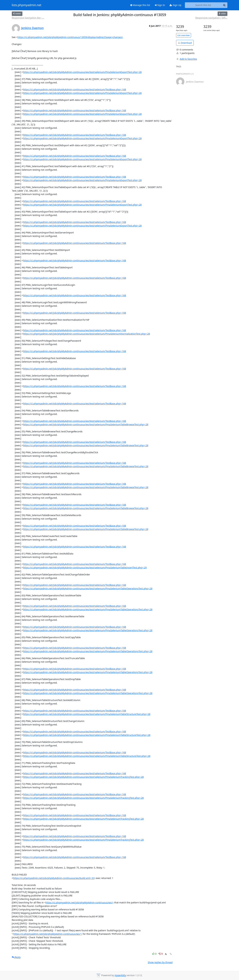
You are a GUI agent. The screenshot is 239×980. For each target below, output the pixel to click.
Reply (16, 957)
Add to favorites (187, 59)
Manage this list (140, 5)
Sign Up (176, 5)
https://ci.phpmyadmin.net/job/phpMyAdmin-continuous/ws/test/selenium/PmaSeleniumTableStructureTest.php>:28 (87, 714)
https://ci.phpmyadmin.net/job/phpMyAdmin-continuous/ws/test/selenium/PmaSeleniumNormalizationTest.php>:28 (87, 334)
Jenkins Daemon (33, 28)
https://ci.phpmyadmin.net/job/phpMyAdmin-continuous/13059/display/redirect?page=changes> (70, 37)
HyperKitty (120, 975)
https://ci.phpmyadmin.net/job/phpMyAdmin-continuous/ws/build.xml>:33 (54, 878)
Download (185, 43)
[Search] (224, 5)
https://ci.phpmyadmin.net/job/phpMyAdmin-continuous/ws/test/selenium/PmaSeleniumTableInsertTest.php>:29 (85, 568)
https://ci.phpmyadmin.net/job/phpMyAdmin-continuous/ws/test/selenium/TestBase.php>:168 (75, 89)
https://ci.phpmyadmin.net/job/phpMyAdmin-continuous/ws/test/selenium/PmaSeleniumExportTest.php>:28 (82, 72)
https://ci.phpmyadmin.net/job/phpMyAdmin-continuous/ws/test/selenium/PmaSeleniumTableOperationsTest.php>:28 (88, 588)
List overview (184, 35)
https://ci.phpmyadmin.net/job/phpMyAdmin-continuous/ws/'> (48, 934)
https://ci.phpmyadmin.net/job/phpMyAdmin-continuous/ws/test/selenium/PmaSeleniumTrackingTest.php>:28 (83, 777)
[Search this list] (203, 5)
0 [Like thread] (155, 954)
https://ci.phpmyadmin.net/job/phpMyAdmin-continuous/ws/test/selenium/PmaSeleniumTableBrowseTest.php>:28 (86, 424)
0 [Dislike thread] (161, 954)
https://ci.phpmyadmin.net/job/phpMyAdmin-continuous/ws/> (80, 902)
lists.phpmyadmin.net (27, 5)
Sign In (160, 5)
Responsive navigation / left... (211, 18)
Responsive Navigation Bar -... (28, 18)
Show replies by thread (160, 962)
